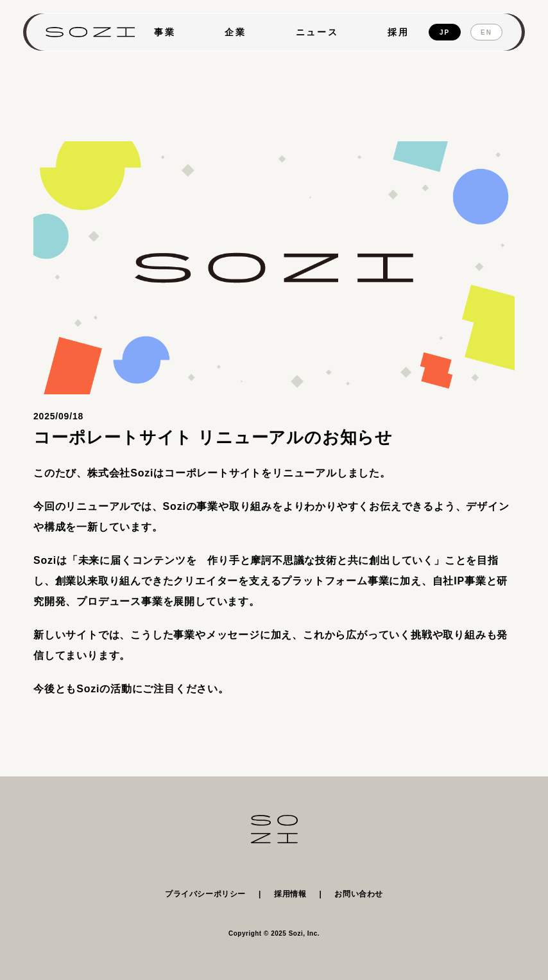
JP (445, 32)
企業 (235, 32)
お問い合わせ (359, 894)
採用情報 (290, 894)
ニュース (317, 32)
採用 (398, 32)
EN (486, 32)
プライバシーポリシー (205, 894)
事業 (165, 32)
